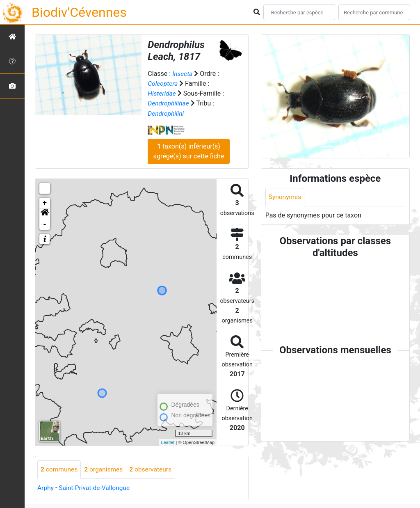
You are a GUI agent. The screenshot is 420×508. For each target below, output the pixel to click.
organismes (105, 469)
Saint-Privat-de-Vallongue (96, 488)
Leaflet (168, 442)
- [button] (45, 224)
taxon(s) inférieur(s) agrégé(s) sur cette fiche (188, 151)
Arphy (46, 488)
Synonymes (285, 197)
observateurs (153, 469)
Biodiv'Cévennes (79, 12)
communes (60, 469)
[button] (45, 213)
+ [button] (45, 203)
